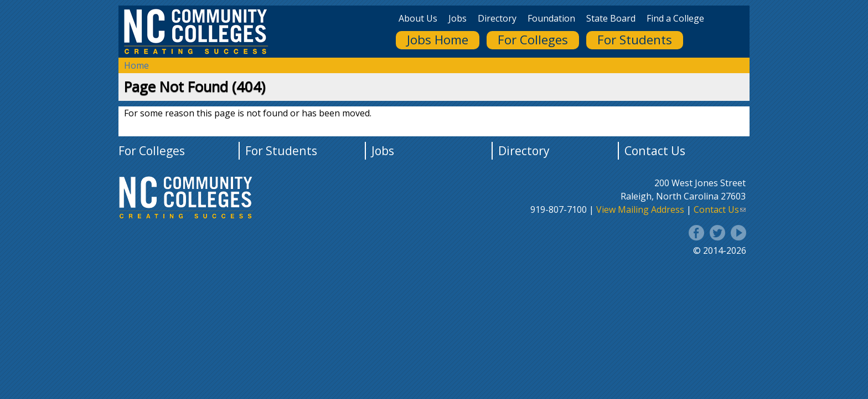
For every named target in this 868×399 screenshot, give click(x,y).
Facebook (696, 233)
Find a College (675, 18)
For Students (635, 40)
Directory (497, 18)
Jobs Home (438, 40)
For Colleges (533, 40)
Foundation (551, 18)
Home (136, 65)
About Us (418, 18)
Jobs (458, 18)
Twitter (717, 233)
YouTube (738, 233)
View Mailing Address (640, 209)
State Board (611, 18)
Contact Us (655, 150)
